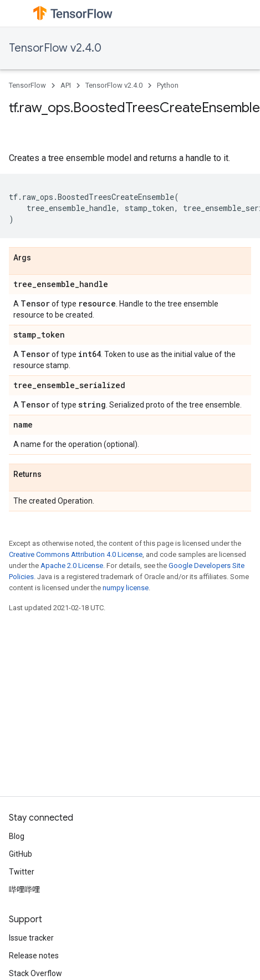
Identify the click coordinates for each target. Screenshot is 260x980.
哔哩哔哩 (24, 889)
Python (168, 85)
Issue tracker (31, 938)
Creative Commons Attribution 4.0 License (76, 554)
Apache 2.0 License (72, 566)
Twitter (22, 872)
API (66, 85)
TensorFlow (27, 85)
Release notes (34, 956)
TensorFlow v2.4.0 (55, 48)
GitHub (21, 854)
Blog (17, 836)
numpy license (126, 588)
